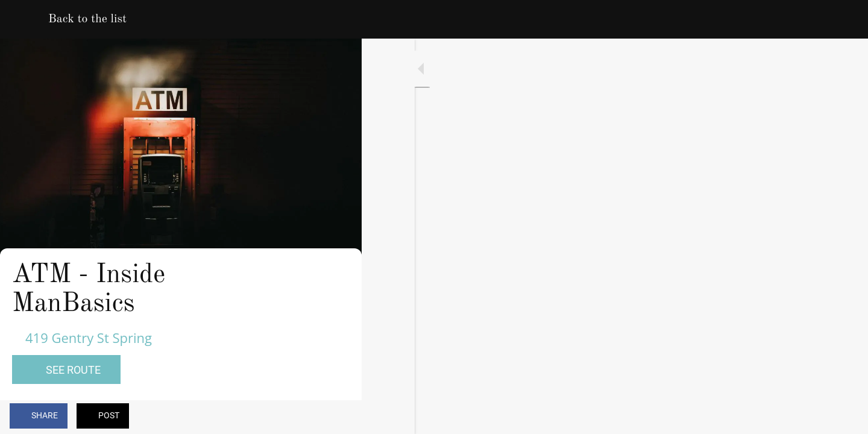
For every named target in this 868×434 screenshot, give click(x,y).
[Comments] (338, 417)
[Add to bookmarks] (309, 417)
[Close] (24, 19)
